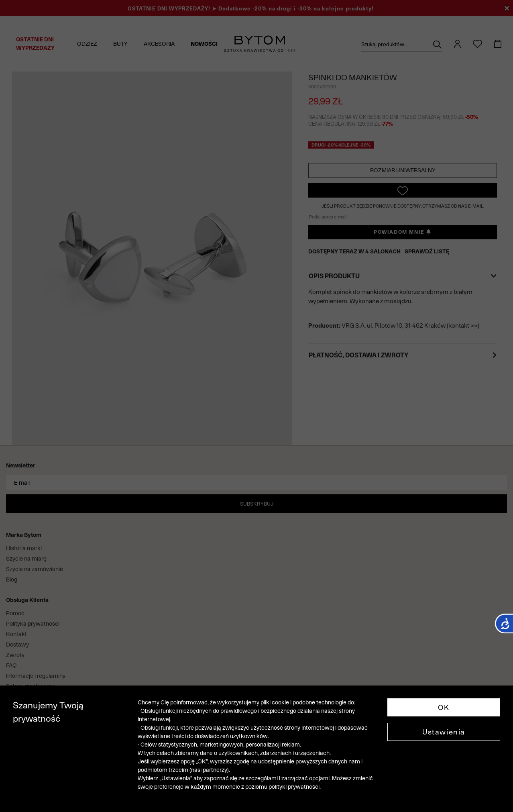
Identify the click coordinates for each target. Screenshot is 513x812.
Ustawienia (444, 732)
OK (444, 707)
